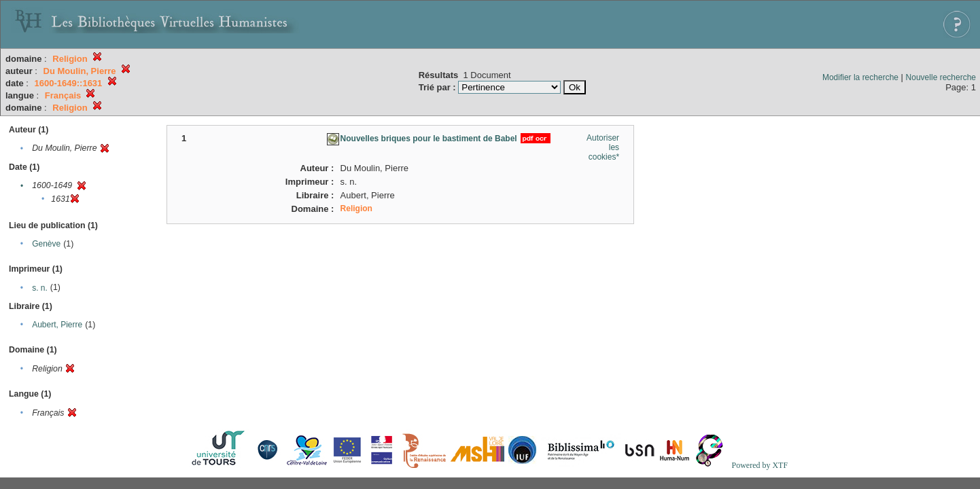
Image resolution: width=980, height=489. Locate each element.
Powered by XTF (759, 465)
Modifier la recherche (860, 77)
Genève (46, 244)
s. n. (40, 288)
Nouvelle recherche (941, 77)
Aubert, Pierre (57, 325)
